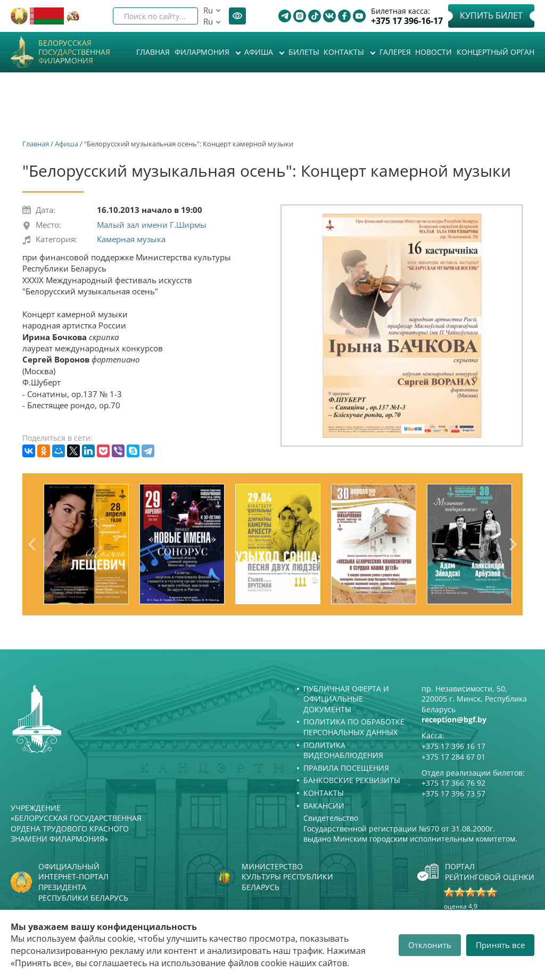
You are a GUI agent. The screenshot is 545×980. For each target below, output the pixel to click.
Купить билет (491, 15)
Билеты (304, 52)
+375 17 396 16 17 (453, 746)
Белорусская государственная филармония (74, 52)
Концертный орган (496, 52)
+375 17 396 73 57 (453, 793)
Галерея (395, 52)
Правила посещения (346, 768)
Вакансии (324, 806)
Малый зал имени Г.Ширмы (152, 225)
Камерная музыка (131, 239)
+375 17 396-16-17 (407, 21)
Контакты (345, 52)
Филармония (203, 52)
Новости (433, 52)
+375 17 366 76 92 (453, 783)
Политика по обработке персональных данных (354, 727)
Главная (153, 52)
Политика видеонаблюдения (343, 750)
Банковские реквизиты (352, 780)
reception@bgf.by (454, 719)
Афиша (260, 52)
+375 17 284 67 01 (453, 757)
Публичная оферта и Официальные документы (346, 699)
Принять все (500, 945)
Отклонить (430, 945)
